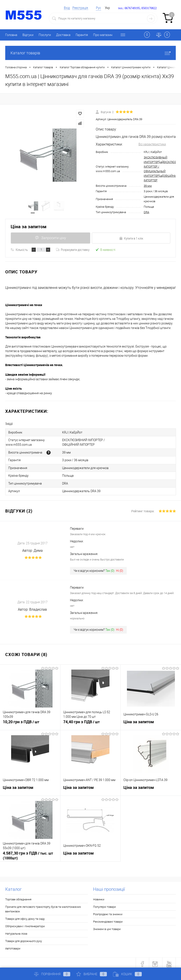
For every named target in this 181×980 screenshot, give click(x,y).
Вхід (67, 8)
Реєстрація (80, 8)
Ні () (120, 568)
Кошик (127, 974)
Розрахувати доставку (73, 250)
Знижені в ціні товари (107, 926)
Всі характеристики (152, 144)
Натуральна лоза (16, 931)
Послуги (45, 35)
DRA (146, 212)
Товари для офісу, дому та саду (25, 916)
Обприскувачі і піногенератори (25, 924)
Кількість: (22, 250)
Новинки (99, 897)
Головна (11, 35)
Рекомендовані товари (108, 919)
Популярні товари (104, 904)
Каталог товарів (90, 53)
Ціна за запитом (29, 227)
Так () (110, 568)
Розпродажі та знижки (108, 912)
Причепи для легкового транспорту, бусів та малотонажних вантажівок (43, 906)
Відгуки (28, 35)
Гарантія (82, 35)
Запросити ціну (50, 238)
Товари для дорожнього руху (24, 938)
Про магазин (103, 35)
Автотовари (13, 946)
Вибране (92, 974)
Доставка (63, 35)
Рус (98, 8)
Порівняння (52, 974)
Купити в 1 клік (131, 238)
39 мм (148, 186)
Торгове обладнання (18, 897)
